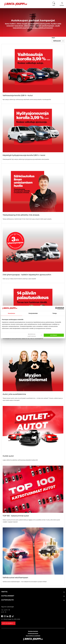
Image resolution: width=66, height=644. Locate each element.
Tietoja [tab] (55, 313)
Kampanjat (33, 16)
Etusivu (33, 14)
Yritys (4, 592)
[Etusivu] (14, 4)
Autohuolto (7, 600)
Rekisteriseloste (33, 631)
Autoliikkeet (8, 596)
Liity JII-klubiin (8, 623)
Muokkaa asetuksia (35, 335)
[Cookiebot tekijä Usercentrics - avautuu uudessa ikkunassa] (57, 308)
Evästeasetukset (33, 634)
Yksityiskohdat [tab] (33, 313)
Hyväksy (54, 335)
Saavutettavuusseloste (33, 636)
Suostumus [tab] (11, 313)
